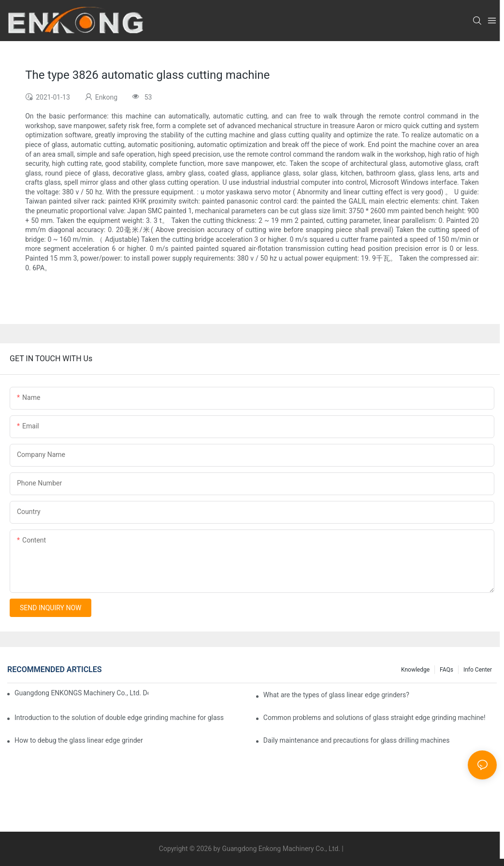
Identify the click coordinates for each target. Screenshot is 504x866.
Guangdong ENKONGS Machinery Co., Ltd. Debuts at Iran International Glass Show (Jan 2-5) (81, 693)
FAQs (446, 670)
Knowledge (415, 670)
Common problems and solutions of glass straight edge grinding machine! (374, 718)
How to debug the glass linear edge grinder (79, 740)
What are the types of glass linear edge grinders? (336, 695)
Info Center (478, 670)
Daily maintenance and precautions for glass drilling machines (357, 740)
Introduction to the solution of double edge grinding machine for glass (119, 718)
